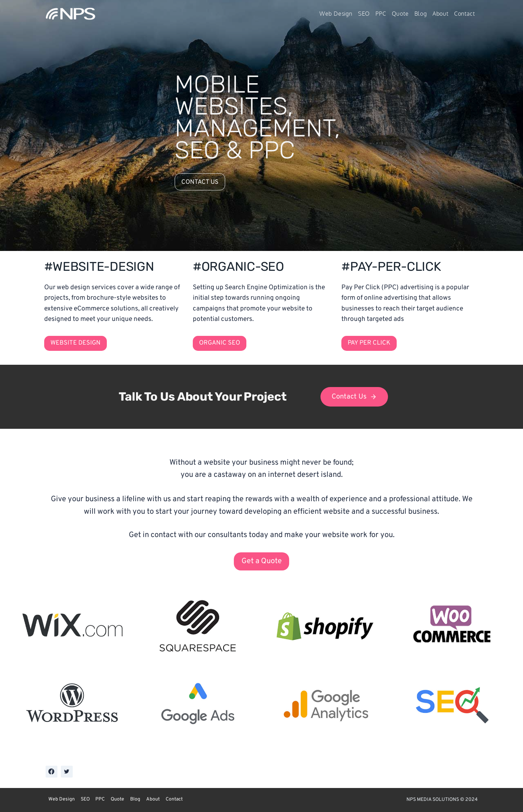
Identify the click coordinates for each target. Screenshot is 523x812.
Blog (421, 14)
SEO (364, 14)
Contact (465, 14)
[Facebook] (51, 772)
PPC (381, 14)
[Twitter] (67, 772)
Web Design (336, 14)
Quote (400, 14)
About (441, 14)
